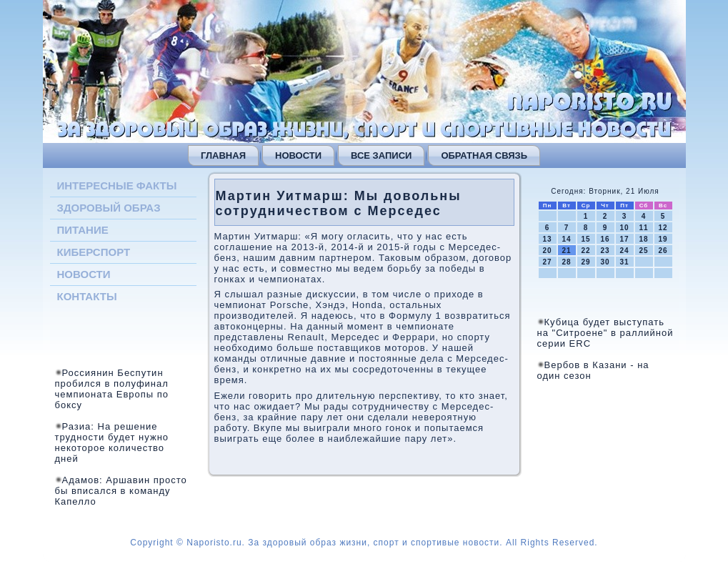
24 (624, 251)
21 (566, 251)
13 (547, 239)
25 (643, 251)
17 (624, 239)
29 (585, 262)
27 (547, 262)
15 (585, 239)
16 (605, 239)
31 (624, 262)
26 (663, 251)
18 (643, 239)
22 (585, 251)
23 (605, 251)
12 (663, 228)
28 (566, 262)
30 (605, 262)
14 (566, 239)
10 (624, 228)
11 (643, 228)
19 (663, 239)
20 (547, 251)
